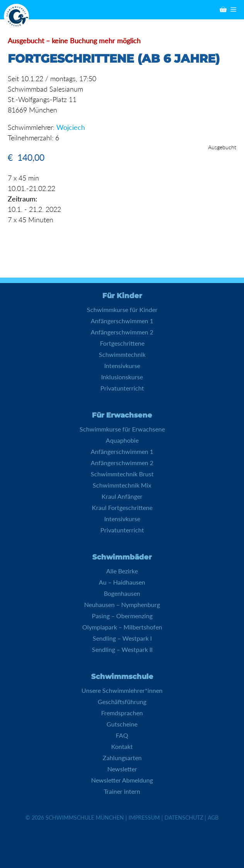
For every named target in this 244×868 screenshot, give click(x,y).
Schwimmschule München (85, 818)
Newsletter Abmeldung (122, 780)
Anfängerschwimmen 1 (122, 321)
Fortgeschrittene (122, 343)
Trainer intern (122, 791)
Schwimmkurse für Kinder (122, 310)
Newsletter (122, 769)
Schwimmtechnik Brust (122, 474)
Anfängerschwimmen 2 (122, 332)
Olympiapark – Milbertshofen (122, 627)
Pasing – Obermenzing (122, 616)
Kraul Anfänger (122, 496)
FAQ (122, 735)
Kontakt (122, 746)
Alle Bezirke (122, 571)
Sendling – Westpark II (122, 649)
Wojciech (71, 127)
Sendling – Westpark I (122, 638)
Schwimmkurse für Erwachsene (122, 429)
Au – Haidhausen (122, 582)
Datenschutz (184, 818)
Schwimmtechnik (122, 354)
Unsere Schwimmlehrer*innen (122, 690)
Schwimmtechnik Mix (122, 485)
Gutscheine (122, 724)
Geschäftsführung (122, 702)
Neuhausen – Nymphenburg (122, 605)
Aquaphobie (122, 440)
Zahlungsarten (122, 758)
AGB (213, 818)
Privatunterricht (122, 388)
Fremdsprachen (122, 713)
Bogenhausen (122, 593)
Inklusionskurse (122, 377)
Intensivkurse (122, 366)
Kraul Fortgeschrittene (122, 507)
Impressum (144, 818)
